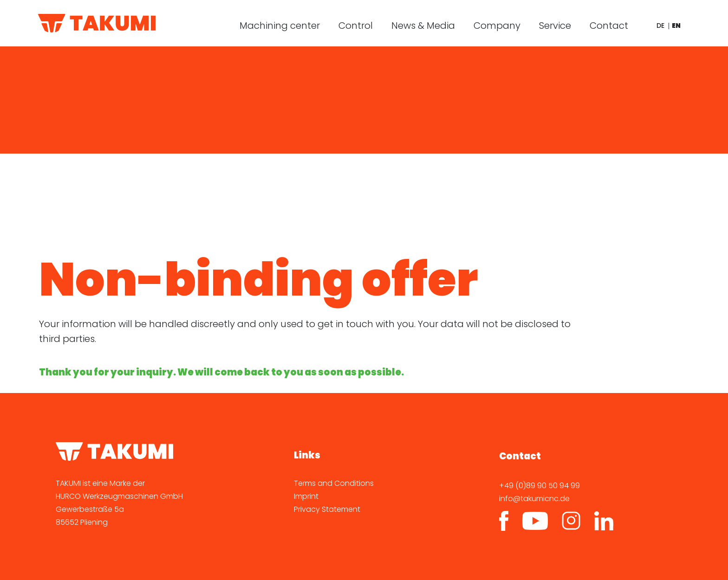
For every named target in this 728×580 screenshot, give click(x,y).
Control (356, 26)
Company (497, 26)
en (676, 26)
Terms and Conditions (334, 483)
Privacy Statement (327, 509)
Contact (609, 26)
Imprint (306, 496)
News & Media (423, 26)
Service (555, 26)
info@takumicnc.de (534, 499)
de (660, 26)
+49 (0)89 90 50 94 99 (539, 486)
